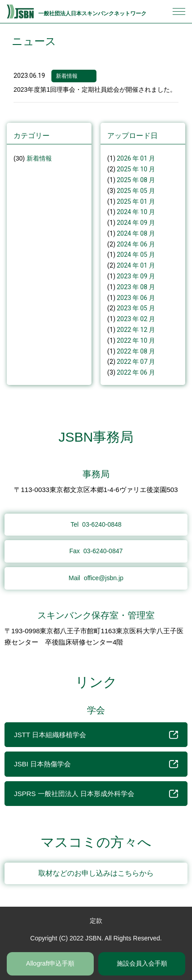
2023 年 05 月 (136, 308)
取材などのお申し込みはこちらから (96, 873)
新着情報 (67, 76)
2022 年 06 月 (136, 372)
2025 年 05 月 (136, 191)
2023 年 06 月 (136, 298)
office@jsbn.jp (96, 578)
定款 (96, 921)
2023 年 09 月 (136, 276)
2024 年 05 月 (136, 255)
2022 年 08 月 (136, 351)
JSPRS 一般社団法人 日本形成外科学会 (96, 794)
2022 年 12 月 (136, 330)
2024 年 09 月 (136, 223)
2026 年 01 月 (136, 158)
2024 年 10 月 (136, 212)
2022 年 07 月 (136, 362)
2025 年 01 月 (136, 201)
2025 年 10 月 (136, 169)
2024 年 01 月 (136, 265)
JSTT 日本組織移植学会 (96, 735)
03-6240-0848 (96, 524)
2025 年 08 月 (136, 180)
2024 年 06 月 (136, 244)
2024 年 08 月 (136, 233)
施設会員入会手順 (142, 963)
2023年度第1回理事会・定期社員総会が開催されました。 (95, 89)
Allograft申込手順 (50, 963)
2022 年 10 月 (136, 340)
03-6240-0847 (96, 551)
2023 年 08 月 (136, 287)
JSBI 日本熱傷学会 (96, 764)
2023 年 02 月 (136, 319)
